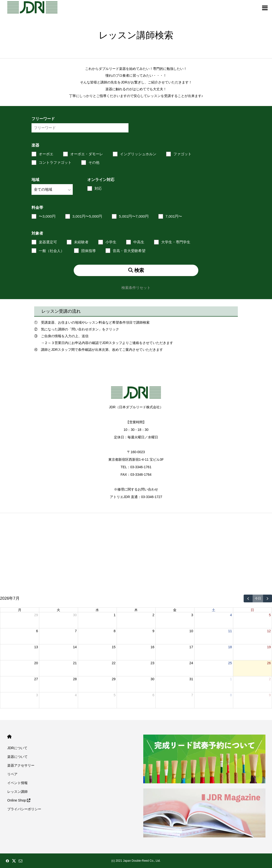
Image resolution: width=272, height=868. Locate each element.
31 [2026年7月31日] (191, 679)
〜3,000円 (47, 216)
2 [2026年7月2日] (153, 615)
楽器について (17, 757)
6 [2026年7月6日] (37, 631)
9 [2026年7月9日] (153, 631)
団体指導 (88, 251)
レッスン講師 (17, 792)
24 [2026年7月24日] (191, 663)
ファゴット (182, 154)
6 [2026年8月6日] (153, 695)
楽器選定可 (48, 242)
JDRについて (17, 748)
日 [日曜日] (252, 610)
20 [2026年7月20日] (36, 663)
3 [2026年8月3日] (37, 695)
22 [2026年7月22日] (114, 663)
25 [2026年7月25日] (230, 663)
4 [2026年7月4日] (231, 615)
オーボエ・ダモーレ (87, 154)
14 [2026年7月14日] (75, 647)
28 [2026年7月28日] (75, 679)
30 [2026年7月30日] (152, 679)
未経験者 (81, 242)
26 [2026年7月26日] (269, 663)
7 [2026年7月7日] (76, 631)
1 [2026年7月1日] (115, 615)
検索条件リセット (136, 288)
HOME (9, 737)
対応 (98, 188)
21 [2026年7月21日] (75, 663)
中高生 (139, 242)
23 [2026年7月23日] (152, 663)
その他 (94, 162)
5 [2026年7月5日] (270, 615)
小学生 (111, 242)
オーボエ (46, 154)
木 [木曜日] (136, 610)
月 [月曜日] (20, 610)
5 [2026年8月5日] (115, 695)
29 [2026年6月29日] (36, 615)
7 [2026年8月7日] (192, 695)
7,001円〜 (174, 216)
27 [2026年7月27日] (36, 679)
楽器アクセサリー (21, 765)
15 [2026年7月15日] (114, 647)
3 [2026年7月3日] (192, 615)
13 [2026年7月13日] (36, 647)
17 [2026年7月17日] (191, 647)
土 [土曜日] (214, 610)
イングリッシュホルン (138, 154)
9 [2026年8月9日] (270, 695)
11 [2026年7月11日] (230, 631)
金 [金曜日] (175, 610)
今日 (258, 598)
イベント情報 (17, 783)
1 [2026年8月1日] (231, 679)
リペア (12, 774)
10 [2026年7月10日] (191, 631)
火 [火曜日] (58, 610)
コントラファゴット (55, 162)
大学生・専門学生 (176, 242)
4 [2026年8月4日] (76, 695)
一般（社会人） (52, 251)
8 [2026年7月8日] (115, 631)
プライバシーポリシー (24, 809)
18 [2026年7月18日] (230, 647)
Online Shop (19, 800)
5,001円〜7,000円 (134, 216)
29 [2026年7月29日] (114, 679)
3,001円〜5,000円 (87, 216)
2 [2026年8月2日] (270, 679)
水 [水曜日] (97, 610)
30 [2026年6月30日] (75, 615)
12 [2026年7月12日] (269, 631)
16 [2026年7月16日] (152, 647)
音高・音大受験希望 (129, 251)
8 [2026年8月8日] (231, 695)
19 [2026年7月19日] (269, 647)
